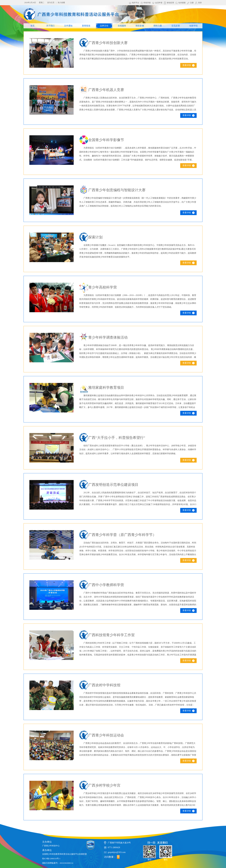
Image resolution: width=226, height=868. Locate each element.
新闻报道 (86, 26)
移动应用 (170, 3)
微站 (166, 852)
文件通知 (68, 26)
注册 (192, 3)
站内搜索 (182, 3)
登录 (200, 3)
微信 (149, 852)
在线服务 (122, 26)
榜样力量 (158, 26)
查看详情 (187, 65)
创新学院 (194, 26)
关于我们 (50, 26)
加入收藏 (61, 3)
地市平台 (136, 3)
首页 (32, 26)
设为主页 (51, 3)
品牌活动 (104, 26)
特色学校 (147, 3)
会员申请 (159, 3)
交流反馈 (176, 26)
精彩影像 (140, 26)
